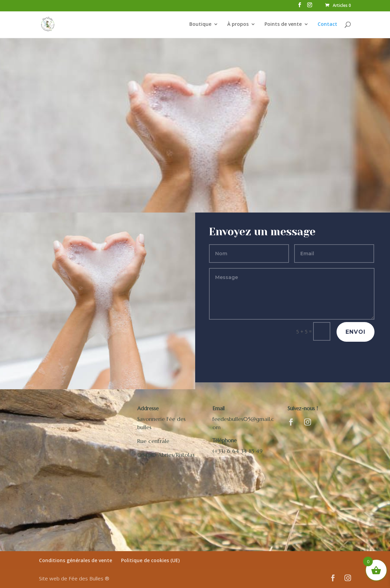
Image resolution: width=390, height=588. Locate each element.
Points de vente (283, 24)
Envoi (356, 332)
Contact (327, 24)
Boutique (200, 24)
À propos (238, 24)
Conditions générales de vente (76, 560)
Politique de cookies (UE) (150, 560)
